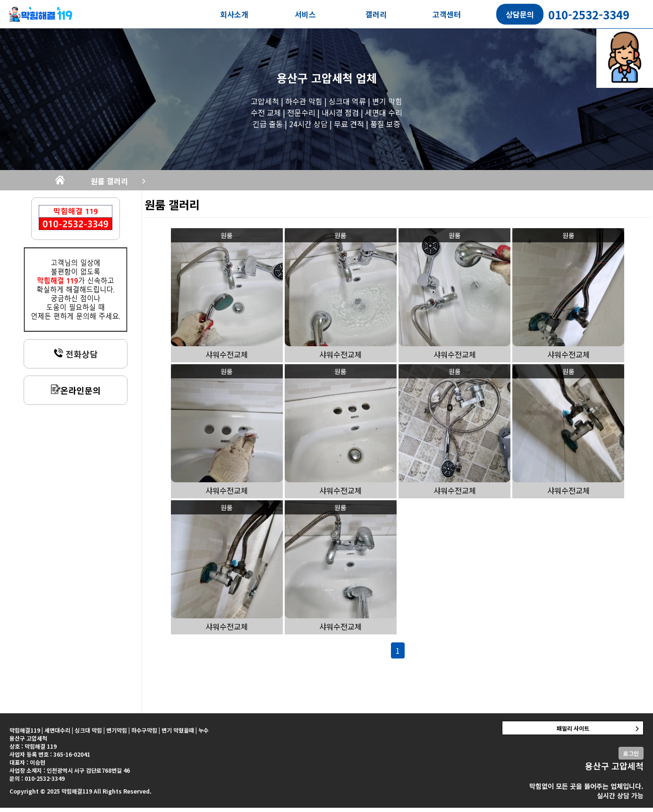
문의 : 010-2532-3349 (37, 782)
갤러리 (376, 14)
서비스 (305, 14)
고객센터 (447, 14)
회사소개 (234, 14)
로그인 (631, 757)
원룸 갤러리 (187, 183)
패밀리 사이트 (573, 732)
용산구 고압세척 (315, 78)
